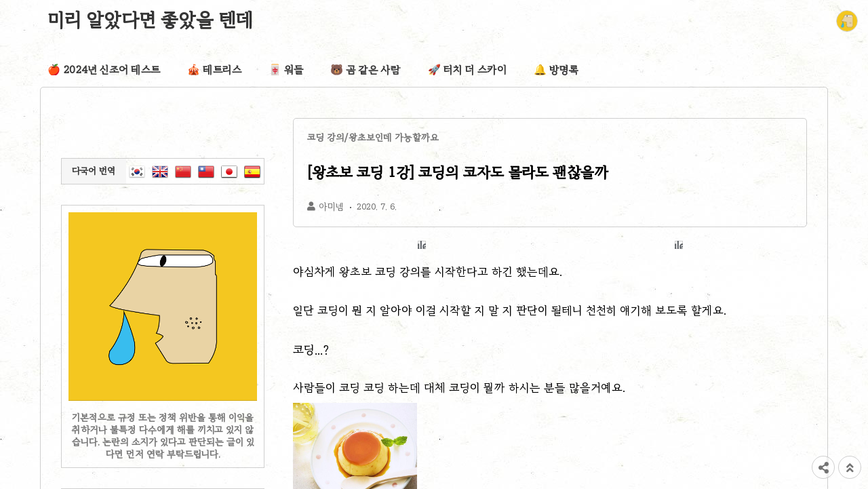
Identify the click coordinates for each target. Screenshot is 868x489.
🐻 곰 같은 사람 (366, 70)
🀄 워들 (286, 70)
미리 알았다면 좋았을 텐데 (151, 20)
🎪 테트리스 (214, 70)
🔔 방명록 (556, 70)
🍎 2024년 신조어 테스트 (104, 70)
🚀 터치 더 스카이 (467, 70)
